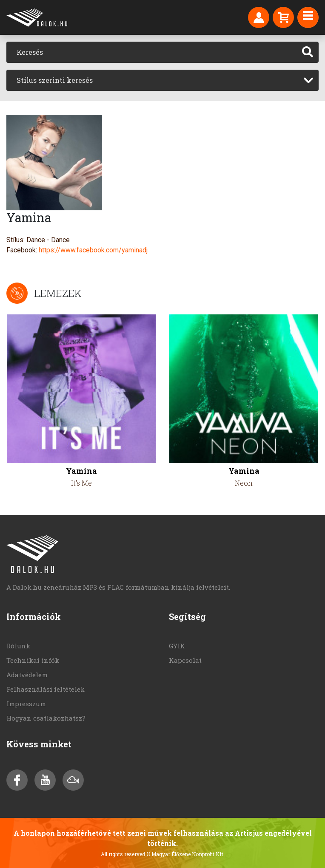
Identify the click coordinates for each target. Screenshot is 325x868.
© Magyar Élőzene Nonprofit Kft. (185, 854)
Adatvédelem (27, 675)
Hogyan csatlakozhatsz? (46, 718)
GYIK (177, 646)
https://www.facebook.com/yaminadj (93, 250)
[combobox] (162, 80)
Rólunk (18, 646)
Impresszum (26, 704)
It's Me (81, 483)
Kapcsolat (185, 660)
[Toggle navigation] (308, 17)
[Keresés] (152, 52)
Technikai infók (33, 660)
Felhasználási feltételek (46, 689)
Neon (244, 483)
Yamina (81, 471)
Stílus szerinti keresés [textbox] (55, 80)
